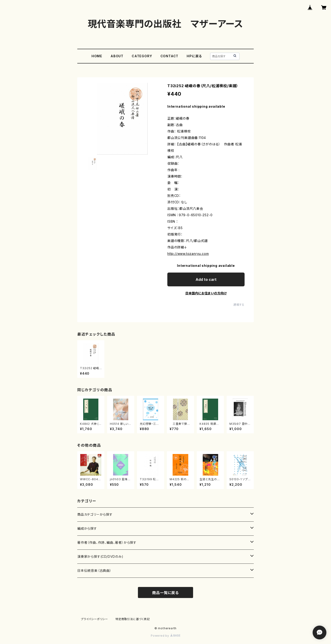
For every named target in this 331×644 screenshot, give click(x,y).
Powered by (165, 636)
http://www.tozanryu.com (188, 254)
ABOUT (117, 56)
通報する (239, 305)
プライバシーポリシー (94, 619)
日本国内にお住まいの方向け (206, 293)
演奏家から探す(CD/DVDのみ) (100, 556)
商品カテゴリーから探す (95, 514)
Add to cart (206, 279)
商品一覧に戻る (165, 593)
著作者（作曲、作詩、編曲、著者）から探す (107, 542)
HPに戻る (194, 56)
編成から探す (87, 528)
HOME (97, 56)
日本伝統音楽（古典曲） (94, 571)
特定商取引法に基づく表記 (133, 619)
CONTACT (170, 56)
